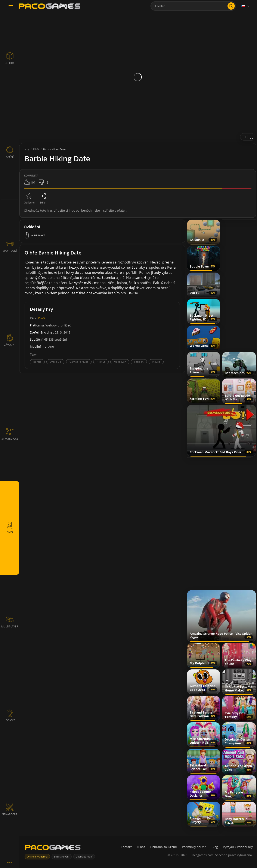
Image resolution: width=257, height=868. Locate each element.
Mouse (156, 362)
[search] (231, 6)
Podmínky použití (194, 847)
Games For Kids (79, 362)
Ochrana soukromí (164, 847)
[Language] (246, 6)
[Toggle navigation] (11, 7)
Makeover (120, 362)
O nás (141, 847)
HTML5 (101, 362)
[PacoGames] (53, 848)
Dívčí (42, 318)
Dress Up (55, 362)
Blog (215, 847)
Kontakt (126, 847)
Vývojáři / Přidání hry (238, 847)
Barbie (37, 362)
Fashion (139, 362)
